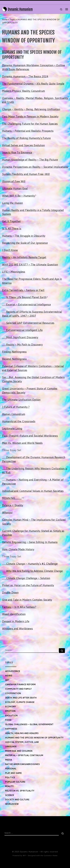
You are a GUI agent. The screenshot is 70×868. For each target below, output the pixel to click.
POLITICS (10, 777)
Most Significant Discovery (20, 337)
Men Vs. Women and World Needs (22, 443)
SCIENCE (10, 795)
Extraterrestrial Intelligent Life (22, 330)
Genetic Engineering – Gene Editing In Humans (30, 542)
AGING (9, 676)
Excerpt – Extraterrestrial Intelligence (26, 304)
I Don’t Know (10, 250)
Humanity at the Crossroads (19, 421)
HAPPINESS (11, 729)
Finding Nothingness (14, 352)
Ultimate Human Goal (15, 188)
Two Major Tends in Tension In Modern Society (30, 116)
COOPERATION (13, 693)
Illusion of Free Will (14, 181)
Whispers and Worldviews (17, 628)
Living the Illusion (12, 203)
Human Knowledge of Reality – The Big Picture (30, 160)
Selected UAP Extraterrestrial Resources (28, 323)
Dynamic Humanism (29, 852)
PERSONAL (11, 769)
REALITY (9, 786)
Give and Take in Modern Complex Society (27, 600)
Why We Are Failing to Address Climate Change (32, 571)
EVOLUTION (11, 715)
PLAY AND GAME (13, 773)
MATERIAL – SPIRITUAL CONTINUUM (24, 755)
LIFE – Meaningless (14, 272)
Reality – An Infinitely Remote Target (24, 257)
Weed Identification (14, 614)
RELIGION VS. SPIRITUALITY (20, 791)
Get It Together (11, 221)
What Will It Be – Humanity (18, 196)
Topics (13, 19)
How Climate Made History (18, 549)
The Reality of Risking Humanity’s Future (26, 138)
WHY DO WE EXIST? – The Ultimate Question (30, 264)
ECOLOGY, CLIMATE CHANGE (20, 702)
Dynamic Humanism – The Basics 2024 (25, 76)
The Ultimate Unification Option (21, 400)
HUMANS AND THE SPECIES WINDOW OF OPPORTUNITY (34, 738)
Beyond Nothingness (14, 359)
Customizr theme (51, 856)
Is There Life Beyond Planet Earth (24, 297)
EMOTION (10, 711)
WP (24, 856)
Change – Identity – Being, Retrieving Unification (31, 109)
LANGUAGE (11, 746)
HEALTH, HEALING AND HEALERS (22, 733)
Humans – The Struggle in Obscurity (24, 236)
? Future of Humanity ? (16, 407)
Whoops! (7, 512)
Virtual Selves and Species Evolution (23, 145)
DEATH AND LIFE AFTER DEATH (21, 698)
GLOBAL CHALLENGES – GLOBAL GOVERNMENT (29, 724)
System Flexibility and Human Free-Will (26, 174)
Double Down (10, 592)
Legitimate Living (12, 428)
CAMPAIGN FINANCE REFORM (20, 684)
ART (7, 680)
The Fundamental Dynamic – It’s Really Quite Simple (33, 84)
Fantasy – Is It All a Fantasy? (19, 607)
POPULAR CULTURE (15, 782)
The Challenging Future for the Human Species (30, 124)
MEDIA (8, 760)
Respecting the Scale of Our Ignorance (25, 243)
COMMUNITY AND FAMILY (18, 689)
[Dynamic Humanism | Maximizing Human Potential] (4, 9)
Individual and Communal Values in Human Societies (33, 491)
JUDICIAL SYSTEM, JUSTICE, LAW (22, 742)
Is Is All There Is (12, 228)
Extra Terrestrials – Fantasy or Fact (23, 290)
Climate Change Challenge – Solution (26, 578)
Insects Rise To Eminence (17, 152)
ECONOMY (10, 707)
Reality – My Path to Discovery (22, 344)
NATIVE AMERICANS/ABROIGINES (22, 764)
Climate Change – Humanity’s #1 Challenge (30, 564)
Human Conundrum (14, 414)
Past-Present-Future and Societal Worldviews (30, 436)
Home (5, 19)
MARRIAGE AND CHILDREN (19, 751)
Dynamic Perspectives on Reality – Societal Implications (35, 167)
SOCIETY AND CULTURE (17, 800)
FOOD (8, 720)
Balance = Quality (13, 505)
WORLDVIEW (12, 804)
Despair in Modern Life (16, 621)
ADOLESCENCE (13, 671)
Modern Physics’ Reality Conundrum (23, 91)
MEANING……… (12, 498)
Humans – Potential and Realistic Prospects (28, 131)
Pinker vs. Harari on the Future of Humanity (28, 585)
